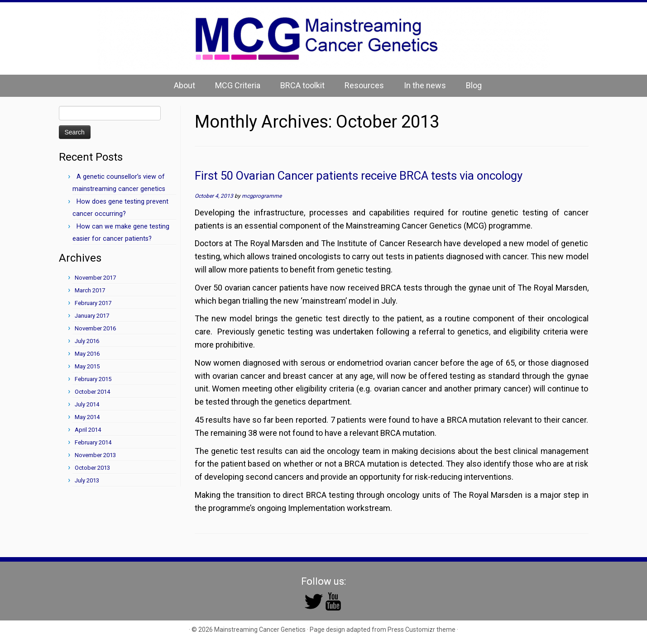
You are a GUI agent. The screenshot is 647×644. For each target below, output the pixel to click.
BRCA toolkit (302, 85)
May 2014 (87, 417)
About (185, 85)
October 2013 (92, 468)
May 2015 (87, 366)
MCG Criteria (238, 85)
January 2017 (92, 316)
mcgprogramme (262, 196)
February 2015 (93, 379)
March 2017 (90, 290)
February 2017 (93, 303)
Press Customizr (411, 630)
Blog (474, 85)
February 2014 (93, 442)
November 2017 (95, 278)
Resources (364, 85)
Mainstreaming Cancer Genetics (260, 630)
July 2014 (87, 404)
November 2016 (95, 328)
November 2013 (95, 455)
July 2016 (87, 341)
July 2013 (87, 480)
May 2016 (87, 354)
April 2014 (88, 430)
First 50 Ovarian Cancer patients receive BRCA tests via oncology (359, 176)
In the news (425, 85)
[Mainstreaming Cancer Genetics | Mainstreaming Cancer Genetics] (323, 38)
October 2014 (92, 392)
